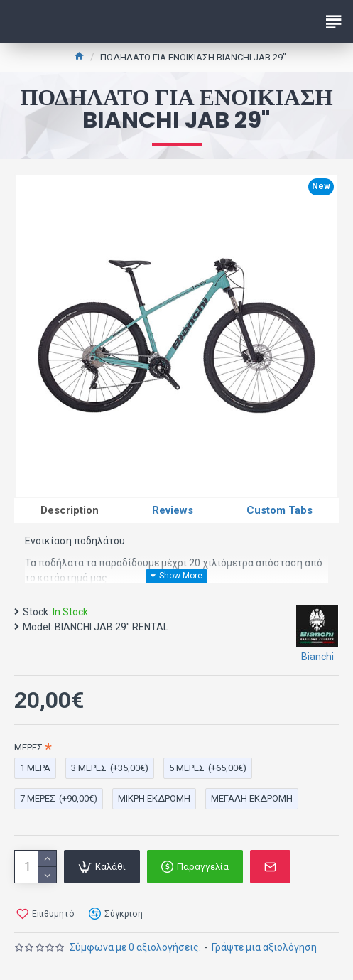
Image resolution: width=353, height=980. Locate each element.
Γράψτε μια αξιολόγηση (264, 947)
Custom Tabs (279, 510)
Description (70, 510)
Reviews (173, 510)
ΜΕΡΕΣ (28, 747)
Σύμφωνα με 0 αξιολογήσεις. (135, 947)
